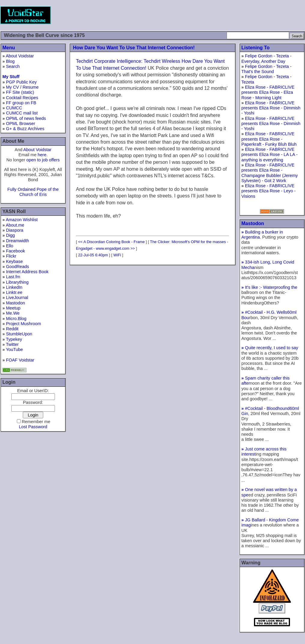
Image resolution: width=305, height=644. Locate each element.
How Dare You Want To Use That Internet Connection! (134, 48)
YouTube (15, 349)
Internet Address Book (27, 272)
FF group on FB (21, 103)
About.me (15, 225)
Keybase (14, 261)
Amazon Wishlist (22, 220)
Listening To (255, 48)
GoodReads (18, 267)
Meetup (13, 308)
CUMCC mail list (22, 113)
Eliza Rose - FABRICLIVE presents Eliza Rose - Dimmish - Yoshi (271, 108)
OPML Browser (21, 124)
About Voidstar (20, 56)
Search (13, 66)
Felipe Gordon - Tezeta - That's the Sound (266, 69)
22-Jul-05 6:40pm (93, 255)
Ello (10, 246)
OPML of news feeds (26, 118)
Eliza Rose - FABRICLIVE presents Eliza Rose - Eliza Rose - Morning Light (268, 92)
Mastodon (15, 303)
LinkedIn (14, 287)
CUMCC (14, 108)
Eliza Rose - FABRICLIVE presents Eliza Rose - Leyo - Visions (269, 191)
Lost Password (33, 427)
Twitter (12, 344)
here (42, 155)
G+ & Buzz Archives (25, 129)
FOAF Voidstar (20, 360)
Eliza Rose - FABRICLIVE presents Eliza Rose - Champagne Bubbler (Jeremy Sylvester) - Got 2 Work (270, 173)
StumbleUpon (19, 334)
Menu (9, 48)
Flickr (11, 256)
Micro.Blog (16, 319)
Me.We (13, 313)
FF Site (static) (20, 92)
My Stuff (11, 77)
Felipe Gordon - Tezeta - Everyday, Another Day (266, 58)
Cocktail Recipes (22, 98)
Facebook (15, 251)
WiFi (117, 255)
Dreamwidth (18, 241)
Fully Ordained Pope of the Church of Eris (33, 192)
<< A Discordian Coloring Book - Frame (111, 242)
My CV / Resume (22, 87)
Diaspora (15, 230)
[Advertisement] (196, 15)
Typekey (14, 339)
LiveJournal (17, 298)
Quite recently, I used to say (270, 348)
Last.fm (13, 277)
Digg (11, 235)
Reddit (12, 329)
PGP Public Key (21, 82)
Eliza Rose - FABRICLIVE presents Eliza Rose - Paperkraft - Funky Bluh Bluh (269, 139)
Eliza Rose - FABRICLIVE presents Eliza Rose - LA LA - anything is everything (269, 155)
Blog (10, 61)
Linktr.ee (14, 292)
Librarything (17, 282)
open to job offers (43, 160)
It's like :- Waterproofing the (269, 287)
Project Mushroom (24, 324)
